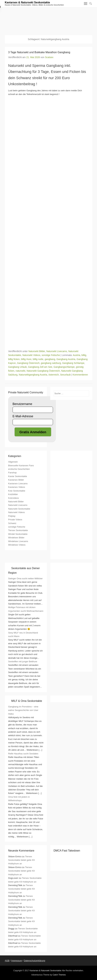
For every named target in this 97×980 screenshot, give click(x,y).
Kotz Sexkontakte (17, 491)
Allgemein (13, 462)
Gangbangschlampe (64, 367)
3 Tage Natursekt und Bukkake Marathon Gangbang (39, 52)
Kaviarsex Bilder (16, 480)
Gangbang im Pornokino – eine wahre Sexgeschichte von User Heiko (23, 710)
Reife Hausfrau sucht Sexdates (23, 754)
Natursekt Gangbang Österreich (43, 371)
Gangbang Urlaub (18, 367)
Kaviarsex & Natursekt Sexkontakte (27, 2)
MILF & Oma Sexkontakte (27, 701)
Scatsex (49, 57)
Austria (76, 355)
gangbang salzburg (51, 363)
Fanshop (13, 473)
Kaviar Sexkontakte (18, 476)
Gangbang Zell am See (40, 367)
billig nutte (38, 359)
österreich (54, 375)
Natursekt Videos (31, 355)
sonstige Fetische (51, 355)
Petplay (12, 516)
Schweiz (12, 523)
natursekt (21, 371)
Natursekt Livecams (57, 351)
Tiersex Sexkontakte (18, 530)
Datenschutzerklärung (34, 961)
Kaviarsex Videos (17, 487)
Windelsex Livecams (18, 541)
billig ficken (14, 359)
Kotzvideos (14, 498)
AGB (7, 961)
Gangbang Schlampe (73, 363)
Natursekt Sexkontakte (19, 509)
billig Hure (26, 359)
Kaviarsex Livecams (18, 484)
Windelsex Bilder (16, 538)
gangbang (50, 359)
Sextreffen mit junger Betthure (23, 661)
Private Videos (15, 520)
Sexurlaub (65, 375)
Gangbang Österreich (28, 363)
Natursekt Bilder (37, 351)
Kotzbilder (13, 494)
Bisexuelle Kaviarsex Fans (21, 466)
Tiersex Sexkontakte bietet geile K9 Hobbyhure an (22, 860)
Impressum (17, 961)
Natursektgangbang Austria (33, 375)
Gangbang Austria (66, 359)
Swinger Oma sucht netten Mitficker (25, 578)
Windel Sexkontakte (18, 534)
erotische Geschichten (19, 469)
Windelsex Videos (17, 545)
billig (84, 355)
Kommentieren (80, 375)
